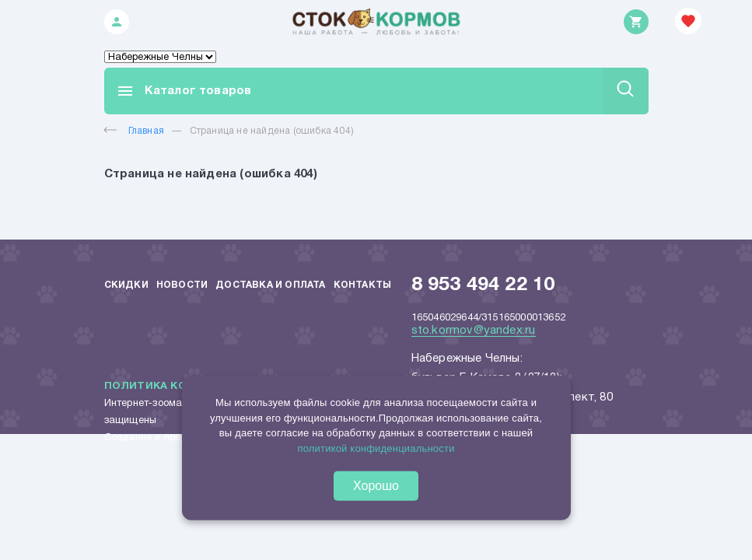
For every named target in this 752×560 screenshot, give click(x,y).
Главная (134, 131)
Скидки (126, 285)
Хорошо (376, 486)
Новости (182, 285)
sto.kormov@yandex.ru (474, 331)
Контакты (363, 285)
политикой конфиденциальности (376, 448)
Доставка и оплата (270, 285)
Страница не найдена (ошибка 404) (272, 131)
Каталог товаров (184, 91)
